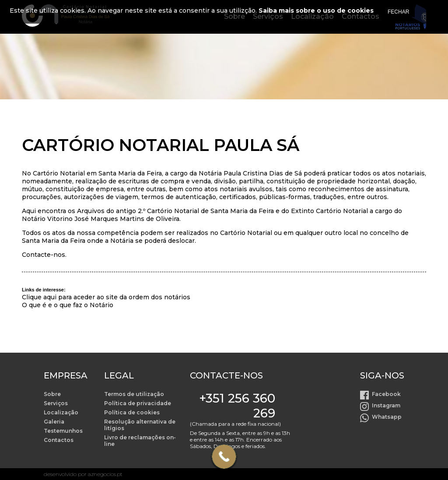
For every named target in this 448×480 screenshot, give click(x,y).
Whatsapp (387, 417)
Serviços (56, 403)
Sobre (52, 394)
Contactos (59, 440)
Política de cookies (132, 412)
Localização (61, 412)
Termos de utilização (134, 394)
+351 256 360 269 (237, 406)
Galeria (54, 422)
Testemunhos (63, 431)
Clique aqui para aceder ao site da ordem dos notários (106, 297)
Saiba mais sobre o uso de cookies (316, 11)
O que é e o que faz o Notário (68, 305)
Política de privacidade (138, 403)
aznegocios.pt (105, 474)
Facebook (386, 394)
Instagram (386, 405)
